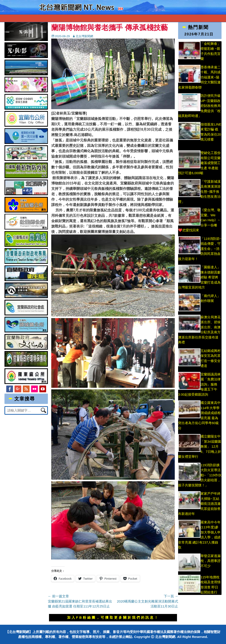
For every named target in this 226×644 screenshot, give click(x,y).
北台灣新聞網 (84, 36)
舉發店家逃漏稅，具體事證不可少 (211, 561)
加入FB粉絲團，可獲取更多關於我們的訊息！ (113, 617)
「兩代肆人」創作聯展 (211, 301)
